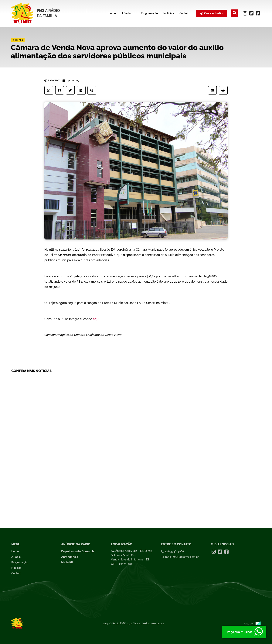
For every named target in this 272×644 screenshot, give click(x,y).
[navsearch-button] (235, 13)
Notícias (169, 13)
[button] (49, 90)
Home (112, 13)
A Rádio (128, 13)
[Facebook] (258, 13)
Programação (149, 13)
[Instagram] (245, 13)
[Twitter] (251, 13)
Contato (184, 13)
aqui (96, 319)
